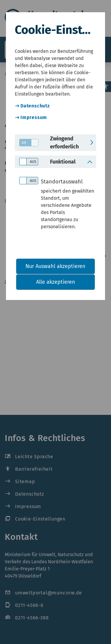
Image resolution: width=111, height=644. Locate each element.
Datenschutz (35, 106)
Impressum (34, 117)
